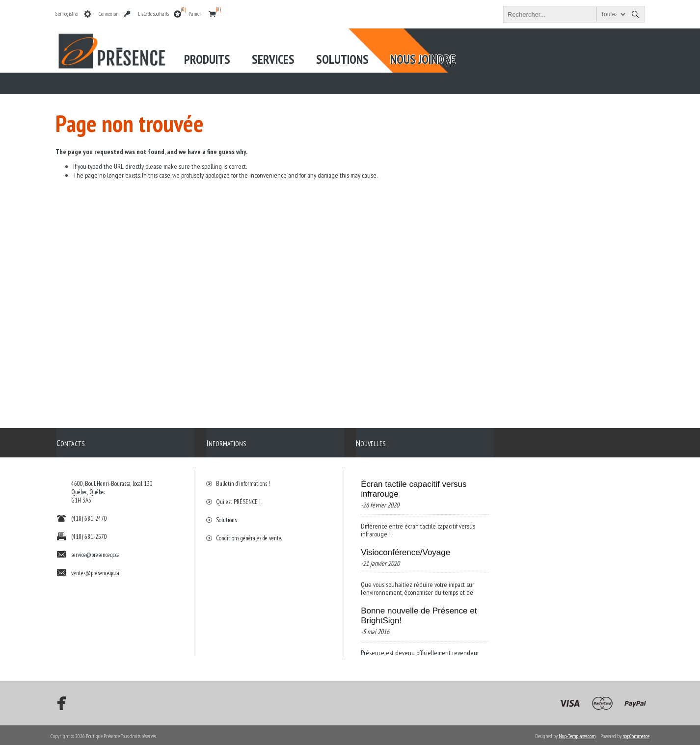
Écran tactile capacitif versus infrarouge (414, 484)
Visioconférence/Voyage (405, 547)
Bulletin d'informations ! (243, 479)
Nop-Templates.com (577, 734)
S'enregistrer (67, 14)
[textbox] (565, 14)
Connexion (108, 14)
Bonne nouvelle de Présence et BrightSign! (419, 611)
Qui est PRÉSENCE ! (238, 497)
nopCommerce (636, 734)
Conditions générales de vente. (249, 533)
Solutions (226, 515)
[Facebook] (58, 701)
